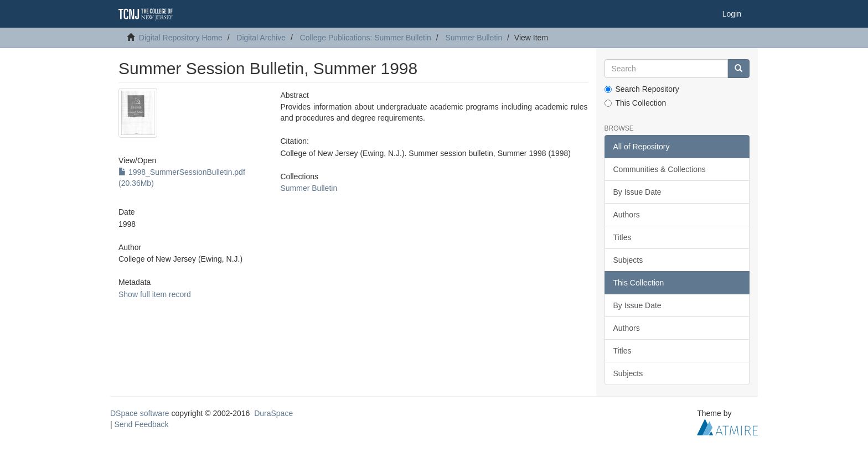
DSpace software (140, 413)
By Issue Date (637, 192)
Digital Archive (261, 38)
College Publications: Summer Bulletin (366, 38)
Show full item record (155, 294)
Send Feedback (142, 424)
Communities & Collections (660, 169)
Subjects (628, 260)
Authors (627, 215)
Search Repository (642, 89)
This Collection (635, 103)
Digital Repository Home (181, 38)
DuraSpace (273, 413)
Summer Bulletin (474, 38)
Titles (622, 237)
